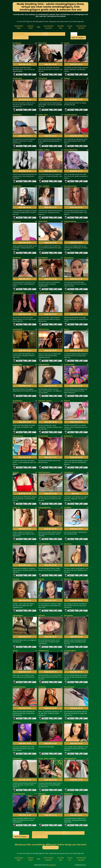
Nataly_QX (16, 508)
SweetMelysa (17, 115)
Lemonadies (43, 722)
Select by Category (78, 38)
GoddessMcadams (19, 687)
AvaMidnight (17, 186)
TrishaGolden (17, 759)
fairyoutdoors (69, 258)
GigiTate (41, 579)
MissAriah (68, 579)
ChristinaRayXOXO (71, 150)
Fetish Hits (53, 865)
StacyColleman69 (19, 794)
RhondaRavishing (70, 186)
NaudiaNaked (17, 401)
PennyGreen (43, 78)
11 (15, 38)
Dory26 (15, 651)
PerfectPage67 (69, 687)
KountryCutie (17, 365)
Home (74, 34)
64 (23, 38)
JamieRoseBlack (70, 651)
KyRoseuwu (68, 436)
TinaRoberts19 (44, 651)
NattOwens (68, 722)
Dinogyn (67, 78)
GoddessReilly (69, 365)
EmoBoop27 (17, 43)
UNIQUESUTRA (44, 365)
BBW (39, 27)
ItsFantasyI (17, 722)
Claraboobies (17, 78)
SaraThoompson (44, 472)
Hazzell (67, 43)
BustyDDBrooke (44, 544)
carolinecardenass (71, 115)
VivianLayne (68, 293)
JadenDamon (69, 472)
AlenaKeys (68, 544)
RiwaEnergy (68, 794)
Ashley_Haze (43, 115)
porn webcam (51, 848)
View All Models (20, 34)
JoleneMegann (18, 615)
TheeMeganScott (70, 759)
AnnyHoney (17, 544)
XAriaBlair (68, 508)
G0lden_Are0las (44, 150)
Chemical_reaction (45, 401)
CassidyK (16, 579)
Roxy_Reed (42, 43)
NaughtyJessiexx (44, 293)
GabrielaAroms (44, 329)
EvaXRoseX (17, 258)
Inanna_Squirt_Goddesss (47, 759)
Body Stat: (25, 64)
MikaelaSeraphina (19, 293)
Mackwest (42, 794)
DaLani (67, 329)
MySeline (42, 615)
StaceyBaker (69, 615)
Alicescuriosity (18, 436)
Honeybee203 (43, 436)
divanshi (16, 472)
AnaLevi (67, 401)
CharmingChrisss (45, 508)
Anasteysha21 (18, 329)
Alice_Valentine (44, 186)
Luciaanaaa (17, 150)
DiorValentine (43, 258)
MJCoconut (17, 221)
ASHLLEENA (43, 221)
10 (63, 34)
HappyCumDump (70, 221)
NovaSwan (42, 687)
